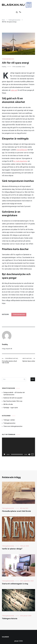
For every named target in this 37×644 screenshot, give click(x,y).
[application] (18, 447)
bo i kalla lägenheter (20, 161)
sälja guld (14, 90)
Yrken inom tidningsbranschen (13, 426)
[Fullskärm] (32, 454)
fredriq (4, 67)
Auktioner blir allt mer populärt (13, 398)
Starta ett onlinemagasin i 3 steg (15, 584)
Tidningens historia (10, 619)
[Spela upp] (5, 454)
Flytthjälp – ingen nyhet (11, 408)
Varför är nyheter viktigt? (12, 549)
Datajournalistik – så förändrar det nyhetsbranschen (14, 394)
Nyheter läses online (27, 360)
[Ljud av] (29, 454)
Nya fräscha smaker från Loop (13, 401)
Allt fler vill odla (8, 404)
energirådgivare (22, 150)
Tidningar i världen (9, 420)
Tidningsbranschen (8, 59)
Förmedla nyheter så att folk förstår (10, 361)
